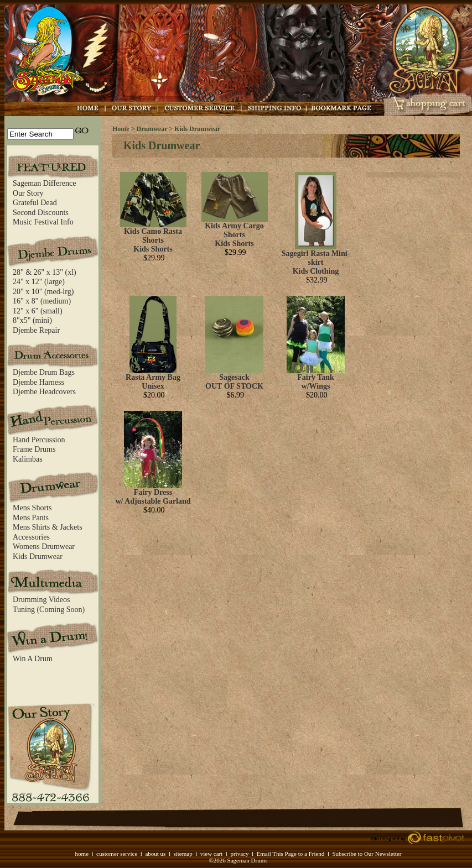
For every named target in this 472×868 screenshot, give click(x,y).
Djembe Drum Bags (44, 372)
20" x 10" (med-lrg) (43, 292)
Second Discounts (41, 213)
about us (155, 854)
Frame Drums (34, 449)
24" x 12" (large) (39, 282)
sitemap (183, 854)
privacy (239, 854)
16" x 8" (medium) (42, 301)
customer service (117, 854)
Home (121, 129)
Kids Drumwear (38, 556)
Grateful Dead (35, 203)
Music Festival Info (43, 222)
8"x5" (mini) (32, 320)
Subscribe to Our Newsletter (367, 854)
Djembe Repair (36, 330)
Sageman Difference (44, 183)
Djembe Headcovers (44, 392)
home (82, 854)
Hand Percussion (39, 440)
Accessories (31, 537)
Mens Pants (31, 518)
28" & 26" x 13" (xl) (45, 272)
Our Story (28, 193)
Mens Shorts (32, 508)
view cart (212, 854)
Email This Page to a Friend (290, 854)
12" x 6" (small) (38, 311)
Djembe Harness (38, 382)
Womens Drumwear (44, 547)
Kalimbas (28, 459)
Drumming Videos (42, 600)
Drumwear (152, 129)
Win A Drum (33, 659)
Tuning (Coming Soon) (49, 610)
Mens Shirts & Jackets (48, 527)
